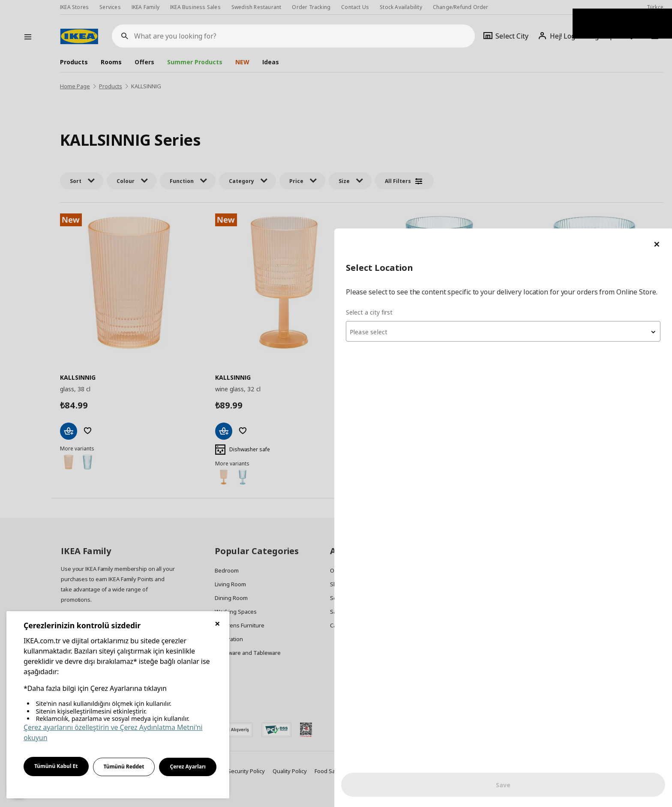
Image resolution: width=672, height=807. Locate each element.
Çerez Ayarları (188, 766)
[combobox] (569, 113)
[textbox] (569, 114)
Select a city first (501, 94)
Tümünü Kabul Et (56, 766)
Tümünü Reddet (124, 766)
